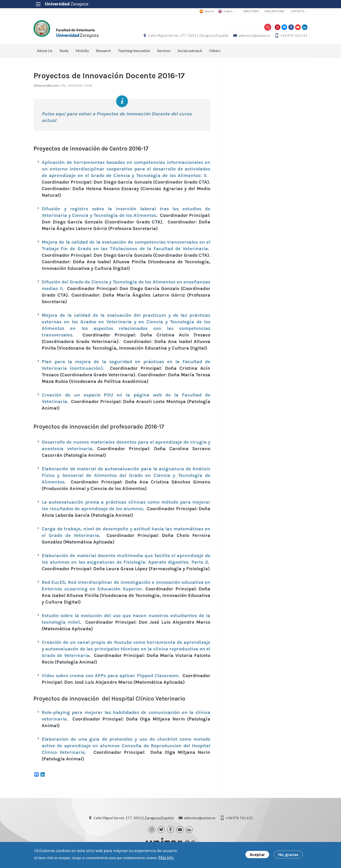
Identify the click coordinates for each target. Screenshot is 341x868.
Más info (166, 858)
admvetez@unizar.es (254, 35)
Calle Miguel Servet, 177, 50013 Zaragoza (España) (188, 35)
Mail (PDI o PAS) (274, 11)
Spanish (209, 11)
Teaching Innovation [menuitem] (134, 51)
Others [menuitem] (215, 51)
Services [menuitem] (164, 51)
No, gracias (288, 855)
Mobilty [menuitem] (82, 51)
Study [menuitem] (64, 51)
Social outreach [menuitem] (190, 51)
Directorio (251, 11)
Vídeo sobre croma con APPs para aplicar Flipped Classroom (110, 676)
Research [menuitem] (103, 51)
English (228, 11)
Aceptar (257, 855)
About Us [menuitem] (45, 51)
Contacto (297, 11)
